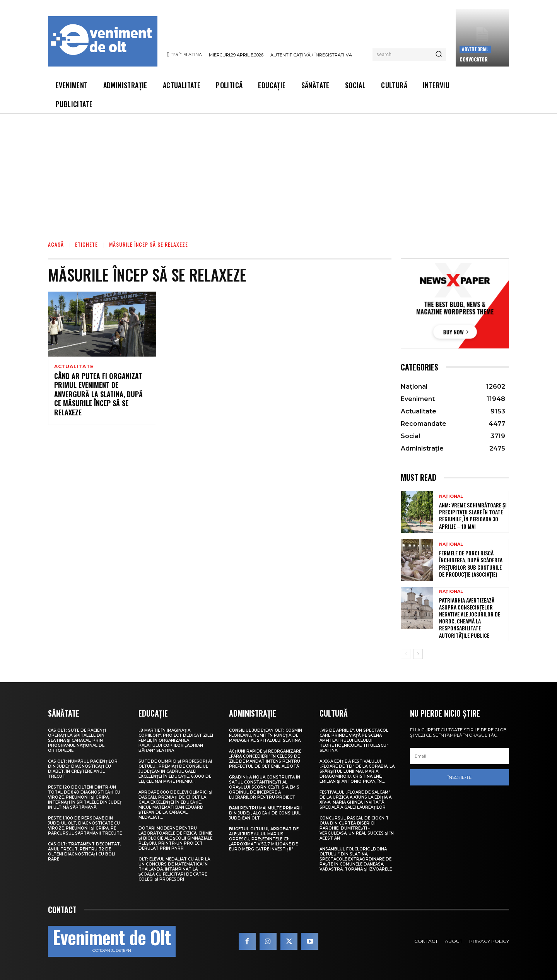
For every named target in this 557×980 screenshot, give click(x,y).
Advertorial (475, 49)
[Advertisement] (278, 172)
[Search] (439, 55)
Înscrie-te (460, 777)
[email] (460, 756)
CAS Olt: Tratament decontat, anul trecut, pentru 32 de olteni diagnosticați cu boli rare (84, 852)
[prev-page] (406, 654)
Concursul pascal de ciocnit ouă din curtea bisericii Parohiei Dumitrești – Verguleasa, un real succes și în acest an (357, 828)
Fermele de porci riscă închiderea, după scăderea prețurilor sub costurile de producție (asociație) (471, 563)
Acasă (56, 244)
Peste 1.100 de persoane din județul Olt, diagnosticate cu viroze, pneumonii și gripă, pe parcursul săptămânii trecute (85, 826)
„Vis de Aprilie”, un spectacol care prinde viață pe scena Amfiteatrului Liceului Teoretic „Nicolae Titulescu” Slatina (354, 740)
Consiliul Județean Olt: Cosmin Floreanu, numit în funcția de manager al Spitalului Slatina (266, 735)
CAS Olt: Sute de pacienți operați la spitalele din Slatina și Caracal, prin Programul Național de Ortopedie (77, 740)
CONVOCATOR (473, 59)
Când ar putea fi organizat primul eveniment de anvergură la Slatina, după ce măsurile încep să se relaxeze (98, 395)
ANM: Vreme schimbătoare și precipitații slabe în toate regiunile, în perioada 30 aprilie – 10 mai (473, 516)
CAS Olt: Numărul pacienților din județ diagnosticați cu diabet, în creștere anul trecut (83, 769)
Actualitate (74, 367)
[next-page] (418, 654)
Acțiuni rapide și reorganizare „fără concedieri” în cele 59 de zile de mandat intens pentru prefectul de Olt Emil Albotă (265, 759)
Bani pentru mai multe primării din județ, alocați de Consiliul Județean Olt (265, 813)
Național (451, 496)
